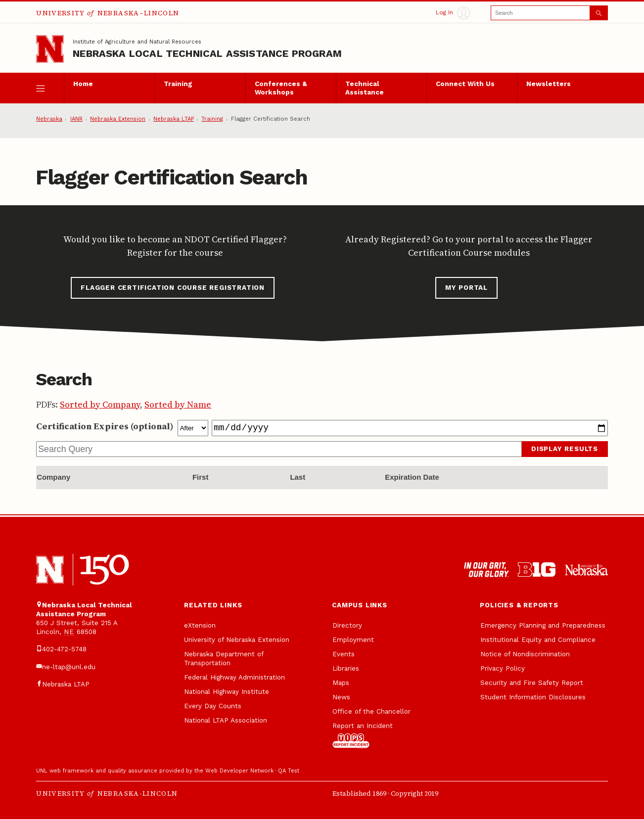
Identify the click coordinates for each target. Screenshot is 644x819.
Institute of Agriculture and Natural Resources (137, 42)
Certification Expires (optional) (105, 426)
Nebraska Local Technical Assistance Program (207, 53)
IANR (76, 119)
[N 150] (104, 569)
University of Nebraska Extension (237, 640)
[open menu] (50, 88)
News (341, 697)
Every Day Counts (213, 706)
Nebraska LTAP (174, 119)
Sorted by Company (100, 405)
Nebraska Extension (118, 119)
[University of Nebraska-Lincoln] (50, 570)
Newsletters (549, 84)
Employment (353, 640)
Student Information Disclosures (533, 697)
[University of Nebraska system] (586, 570)
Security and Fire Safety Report (532, 683)
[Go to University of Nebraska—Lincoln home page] (50, 49)
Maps (341, 683)
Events (344, 654)
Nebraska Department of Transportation (224, 659)
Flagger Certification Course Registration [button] (173, 288)
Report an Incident (363, 735)
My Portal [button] (466, 288)
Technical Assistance (365, 88)
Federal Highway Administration (234, 677)
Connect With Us (465, 84)
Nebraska (49, 119)
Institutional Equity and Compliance (538, 640)
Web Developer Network (239, 771)
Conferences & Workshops (281, 88)
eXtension (200, 625)
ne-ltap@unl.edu (69, 667)
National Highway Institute (227, 692)
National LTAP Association (226, 720)
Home (83, 84)
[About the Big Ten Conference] (537, 570)
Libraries (346, 668)
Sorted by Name (178, 405)
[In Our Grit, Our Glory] (486, 570)
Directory (347, 625)
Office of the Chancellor (371, 711)
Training (178, 84)
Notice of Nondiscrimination (525, 654)
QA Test (289, 771)
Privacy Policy (503, 668)
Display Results (565, 449)
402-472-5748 (64, 649)
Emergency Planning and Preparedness (543, 625)
